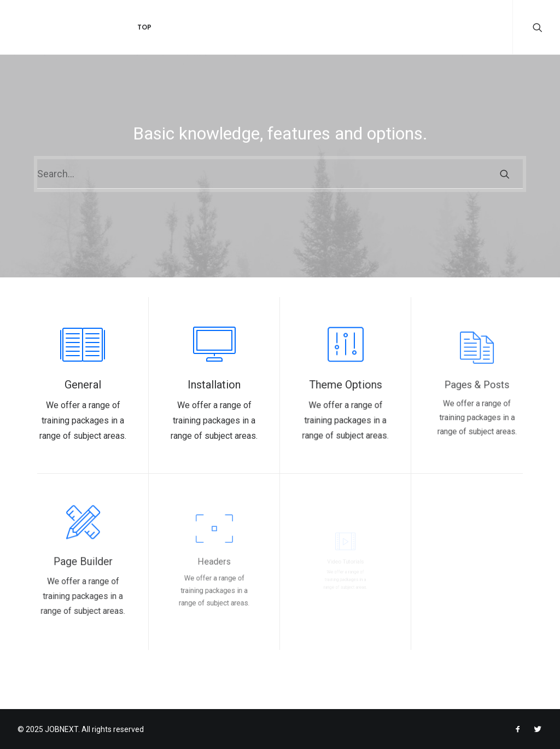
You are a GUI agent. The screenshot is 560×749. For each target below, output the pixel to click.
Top (131, 27)
